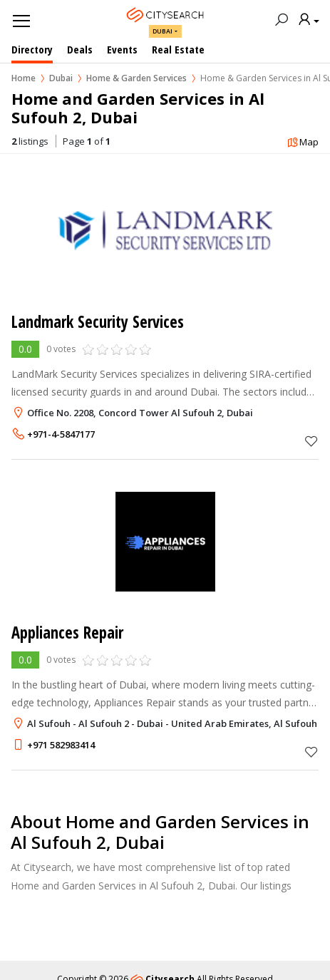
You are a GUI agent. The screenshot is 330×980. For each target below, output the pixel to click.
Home (24, 78)
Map (303, 143)
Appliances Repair (67, 633)
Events (122, 49)
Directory (32, 49)
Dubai (163, 31)
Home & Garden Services (136, 78)
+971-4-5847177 (61, 434)
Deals (80, 49)
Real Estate (178, 49)
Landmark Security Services (98, 322)
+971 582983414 (61, 745)
